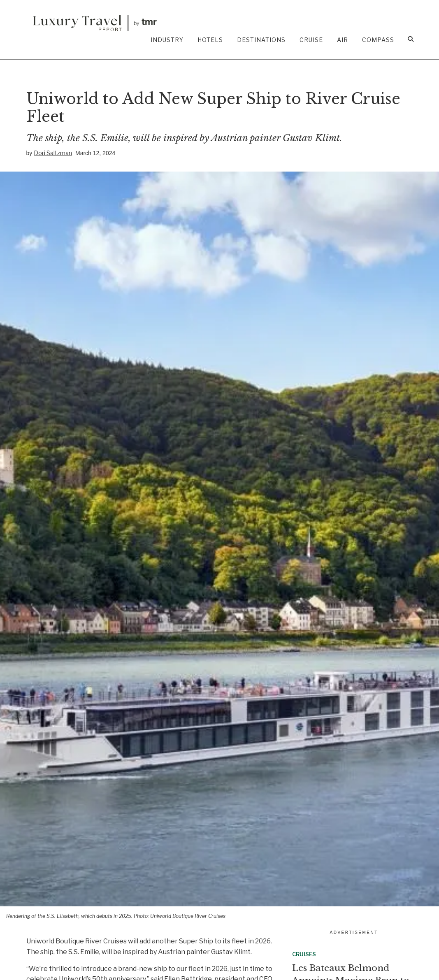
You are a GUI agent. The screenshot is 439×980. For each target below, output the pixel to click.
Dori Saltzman (53, 153)
